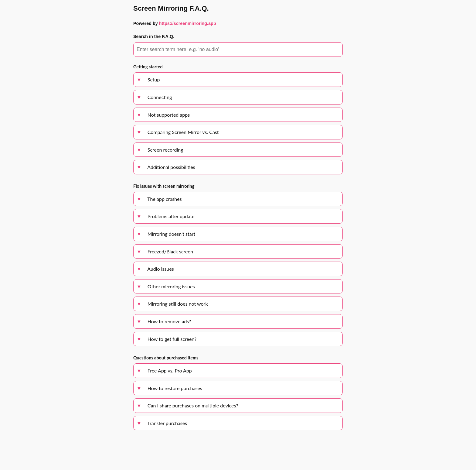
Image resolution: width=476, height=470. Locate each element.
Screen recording (160, 150)
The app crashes (159, 199)
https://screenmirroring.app (188, 23)
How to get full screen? (167, 339)
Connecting (154, 97)
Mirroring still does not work (172, 304)
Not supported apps (163, 115)
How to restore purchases (169, 388)
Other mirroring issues (166, 286)
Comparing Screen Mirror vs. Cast (178, 132)
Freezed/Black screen (165, 251)
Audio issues (155, 269)
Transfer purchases (162, 423)
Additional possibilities (166, 167)
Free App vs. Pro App (164, 371)
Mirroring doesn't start (166, 234)
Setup (148, 79)
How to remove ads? (164, 321)
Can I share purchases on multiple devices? (187, 405)
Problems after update (166, 216)
